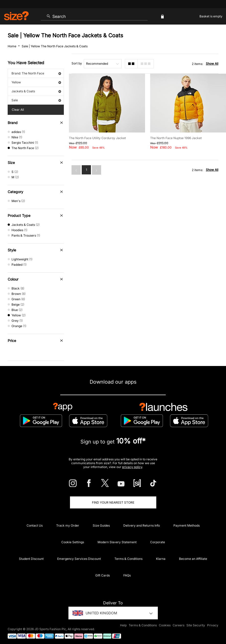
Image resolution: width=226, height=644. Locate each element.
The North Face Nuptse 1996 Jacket (176, 138)
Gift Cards (103, 575)
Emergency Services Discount (79, 559)
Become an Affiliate (193, 559)
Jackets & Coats (36, 91)
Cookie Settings (73, 542)
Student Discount (31, 559)
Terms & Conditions (128, 559)
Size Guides (101, 525)
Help (123, 625)
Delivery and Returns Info (142, 525)
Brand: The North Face (36, 73)
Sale (36, 100)
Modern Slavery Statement (117, 542)
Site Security (196, 625)
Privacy (213, 625)
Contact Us (35, 525)
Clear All (18, 110)
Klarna (161, 559)
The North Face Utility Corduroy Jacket (97, 138)
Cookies (165, 625)
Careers (179, 625)
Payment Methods (187, 525)
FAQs (127, 575)
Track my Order (68, 525)
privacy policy (132, 467)
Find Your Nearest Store (113, 502)
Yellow (36, 82)
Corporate (158, 542)
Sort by (77, 63)
